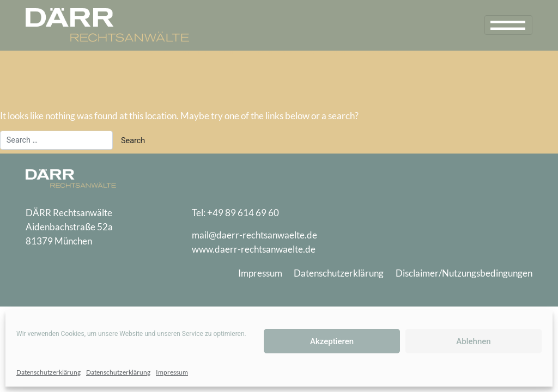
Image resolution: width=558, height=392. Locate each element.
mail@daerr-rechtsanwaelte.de (254, 235)
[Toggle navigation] (508, 25)
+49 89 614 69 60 (243, 213)
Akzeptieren (332, 341)
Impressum (172, 372)
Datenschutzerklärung (48, 372)
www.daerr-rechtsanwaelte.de (254, 249)
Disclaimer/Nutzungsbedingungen (464, 273)
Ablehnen (473, 341)
